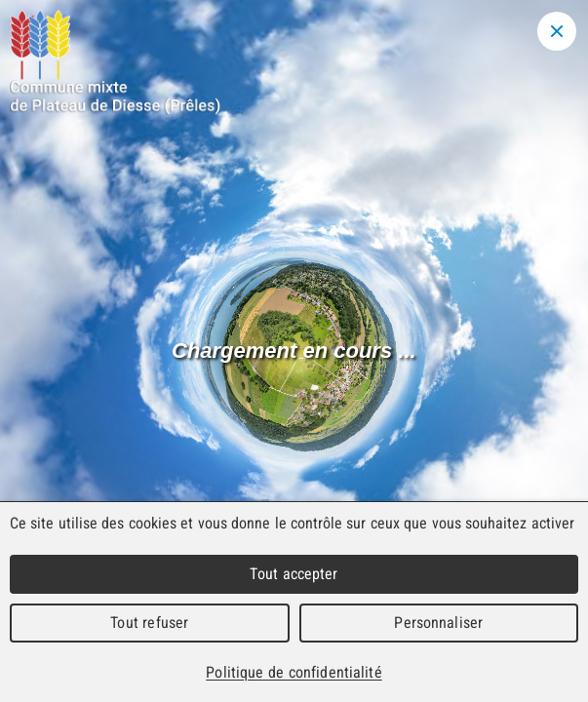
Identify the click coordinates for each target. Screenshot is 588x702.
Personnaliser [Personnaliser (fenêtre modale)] (438, 623)
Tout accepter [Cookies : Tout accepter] (294, 574)
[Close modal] (557, 31)
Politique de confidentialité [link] (294, 672)
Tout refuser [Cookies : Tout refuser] (149, 623)
